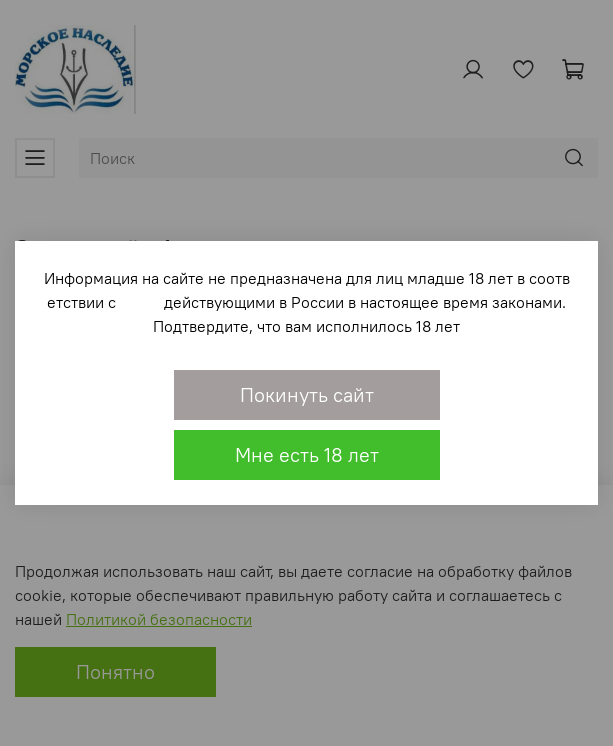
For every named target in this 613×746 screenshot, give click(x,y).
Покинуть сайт (307, 394)
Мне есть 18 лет (307, 454)
